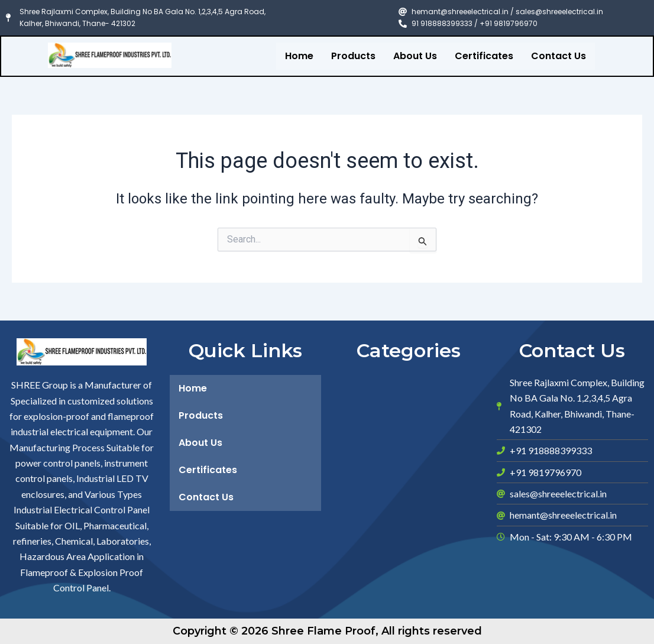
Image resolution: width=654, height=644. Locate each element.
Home (299, 56)
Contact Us (559, 56)
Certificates (484, 56)
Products (353, 56)
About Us (415, 56)
